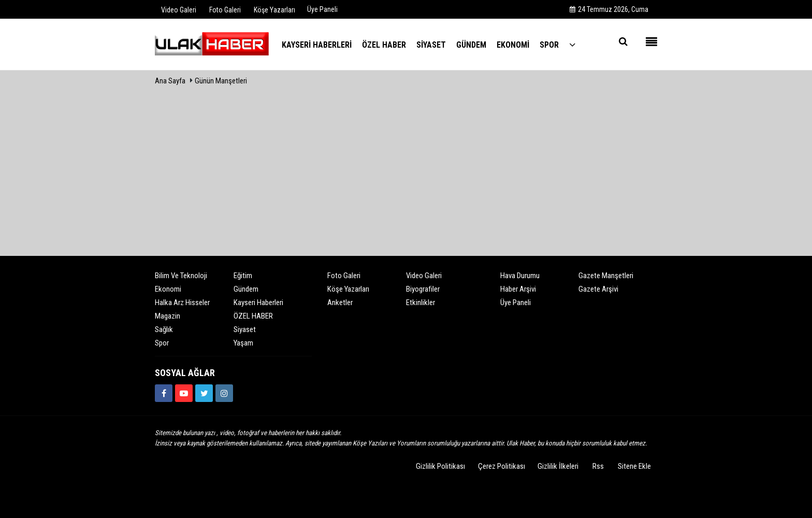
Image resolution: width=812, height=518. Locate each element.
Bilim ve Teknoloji (181, 276)
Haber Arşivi (518, 289)
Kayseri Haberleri (258, 303)
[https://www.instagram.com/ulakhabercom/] (224, 393)
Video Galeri (424, 276)
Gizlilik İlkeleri (558, 466)
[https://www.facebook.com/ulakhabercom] (164, 393)
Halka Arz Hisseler (182, 303)
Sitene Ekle (634, 466)
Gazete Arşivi (598, 289)
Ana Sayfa (170, 81)
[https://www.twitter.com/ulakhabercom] (204, 393)
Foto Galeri (344, 276)
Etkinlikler (421, 303)
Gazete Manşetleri (606, 276)
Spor (162, 343)
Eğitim (243, 276)
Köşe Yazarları (348, 289)
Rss (598, 466)
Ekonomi (168, 289)
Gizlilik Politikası (440, 466)
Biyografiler (423, 289)
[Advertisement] (406, 167)
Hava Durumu (520, 276)
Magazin (168, 316)
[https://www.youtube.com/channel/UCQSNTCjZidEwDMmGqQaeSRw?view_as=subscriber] (184, 393)
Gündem (246, 289)
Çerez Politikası (502, 466)
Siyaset (245, 329)
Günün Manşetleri (221, 81)
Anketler (340, 303)
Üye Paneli (322, 9)
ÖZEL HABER (253, 316)
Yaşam (243, 343)
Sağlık (164, 329)
